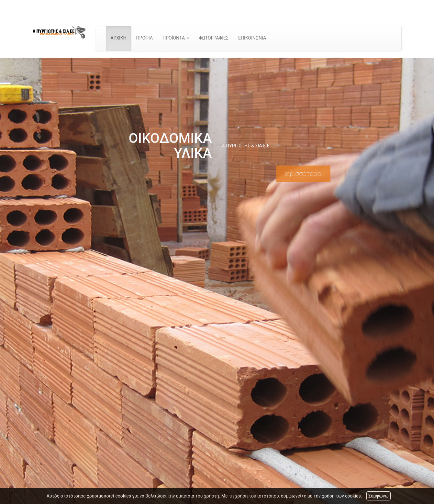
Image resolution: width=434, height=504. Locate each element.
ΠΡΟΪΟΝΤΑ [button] (176, 38)
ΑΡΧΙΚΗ (119, 38)
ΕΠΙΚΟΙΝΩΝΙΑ (252, 38)
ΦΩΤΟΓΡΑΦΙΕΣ (214, 38)
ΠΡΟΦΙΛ (145, 38)
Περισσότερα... (303, 174)
